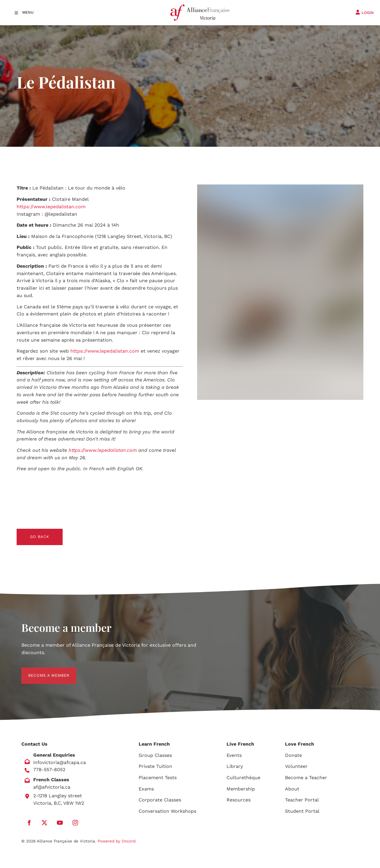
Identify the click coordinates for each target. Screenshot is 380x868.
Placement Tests (158, 778)
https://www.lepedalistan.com (51, 207)
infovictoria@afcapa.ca (60, 762)
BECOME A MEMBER (42, 671)
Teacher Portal (302, 800)
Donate (293, 755)
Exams (146, 789)
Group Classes (155, 755)
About (292, 789)
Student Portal (302, 811)
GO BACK (26, 532)
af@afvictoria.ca (52, 787)
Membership (241, 789)
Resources (239, 800)
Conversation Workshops (167, 811)
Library (235, 766)
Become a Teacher (306, 778)
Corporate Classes (160, 800)
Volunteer (296, 766)
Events (234, 755)
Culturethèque (243, 778)
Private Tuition (155, 766)
